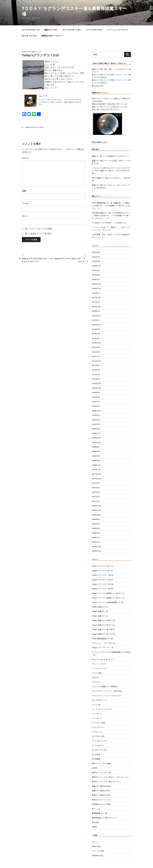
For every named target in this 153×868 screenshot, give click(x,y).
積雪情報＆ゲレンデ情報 (101, 804)
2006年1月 (96, 542)
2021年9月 (96, 252)
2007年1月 (96, 501)
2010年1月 (96, 406)
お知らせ (95, 677)
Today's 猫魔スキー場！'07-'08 (103, 634)
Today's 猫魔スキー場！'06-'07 (103, 630)
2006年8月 (96, 519)
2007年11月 (96, 474)
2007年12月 (96, 470)
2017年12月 (96, 298)
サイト (25, 216)
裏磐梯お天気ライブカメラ (52, 36)
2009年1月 (96, 433)
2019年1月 (96, 279)
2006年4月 (96, 528)
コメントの (98, 851)
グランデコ (96, 682)
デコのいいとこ (98, 732)
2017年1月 (96, 302)
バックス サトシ (101, 230)
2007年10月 (96, 479)
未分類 (94, 768)
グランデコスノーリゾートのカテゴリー (107, 696)
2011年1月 (96, 379)
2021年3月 (96, 261)
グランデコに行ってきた (72, 30)
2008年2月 (96, 461)
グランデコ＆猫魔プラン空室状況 (104, 687)
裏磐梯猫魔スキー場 (99, 813)
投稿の (96, 846)
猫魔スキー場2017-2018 (101, 795)
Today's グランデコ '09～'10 (102, 566)
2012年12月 (96, 343)
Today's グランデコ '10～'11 (102, 571)
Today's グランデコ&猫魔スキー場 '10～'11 (108, 593)
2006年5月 (96, 524)
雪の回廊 (95, 822)
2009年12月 (96, 411)
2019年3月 (96, 275)
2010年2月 (96, 402)
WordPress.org (97, 856)
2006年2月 (96, 538)
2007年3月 (96, 492)
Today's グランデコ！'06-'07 (102, 580)
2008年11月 (96, 442)
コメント (26, 158)
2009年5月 (96, 415)
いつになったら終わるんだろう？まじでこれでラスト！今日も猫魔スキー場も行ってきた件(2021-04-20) (111, 171)
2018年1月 (96, 293)
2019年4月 (96, 270)
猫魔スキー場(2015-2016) (101, 786)
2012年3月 (96, 352)
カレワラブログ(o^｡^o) (30, 30)
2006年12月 (96, 506)
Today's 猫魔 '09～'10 (100, 611)
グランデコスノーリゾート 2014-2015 (107, 691)
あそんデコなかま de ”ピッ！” (103, 659)
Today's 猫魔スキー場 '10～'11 (103, 625)
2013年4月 (96, 329)
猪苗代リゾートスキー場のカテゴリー (106, 782)
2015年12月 (96, 316)
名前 (24, 191)
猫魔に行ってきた (51, 30)
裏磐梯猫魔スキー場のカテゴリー (104, 818)
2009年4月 (96, 420)
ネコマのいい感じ (99, 736)
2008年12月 (96, 438)
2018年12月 (96, 284)
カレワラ (39, 52)
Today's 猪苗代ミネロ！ (101, 607)
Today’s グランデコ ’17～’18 (102, 648)
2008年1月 (96, 465)
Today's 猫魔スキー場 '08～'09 (103, 620)
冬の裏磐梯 (96, 759)
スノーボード (97, 714)
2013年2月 (96, 338)
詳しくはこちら (98, 85)
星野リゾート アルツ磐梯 (101, 764)
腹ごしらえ (96, 809)
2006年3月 (96, 533)
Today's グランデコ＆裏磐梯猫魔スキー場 (108, 602)
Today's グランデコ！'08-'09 (102, 589)
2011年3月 (96, 370)
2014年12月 (96, 325)
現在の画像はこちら (99, 142)
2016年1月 (96, 311)
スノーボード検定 (99, 723)
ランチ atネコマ (98, 745)
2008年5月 (96, 447)
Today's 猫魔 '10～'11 (100, 616)
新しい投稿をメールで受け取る (38, 234)
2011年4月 (96, 365)
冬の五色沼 (96, 754)
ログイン (95, 842)
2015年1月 (96, 320)
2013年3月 (96, 334)
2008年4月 (96, 451)
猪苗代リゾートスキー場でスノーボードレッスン (110, 777)
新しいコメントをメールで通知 (38, 229)
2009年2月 (96, 429)
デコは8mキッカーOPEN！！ (103, 223)
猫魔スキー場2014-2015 (101, 791)
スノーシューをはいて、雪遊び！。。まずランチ (110, 227)
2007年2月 (96, 497)
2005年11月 (96, 551)
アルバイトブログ (99, 664)
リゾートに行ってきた (94, 30)
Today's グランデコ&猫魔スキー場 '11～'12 (108, 598)
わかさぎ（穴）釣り (29, 36)
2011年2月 (96, 375)
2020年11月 (96, 266)
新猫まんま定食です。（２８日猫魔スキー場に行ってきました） (111, 206)
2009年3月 (96, 424)
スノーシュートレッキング (117, 30)
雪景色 (94, 827)
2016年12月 (96, 307)
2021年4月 (96, 257)
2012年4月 (96, 347)
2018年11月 (96, 288)
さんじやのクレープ (99, 700)
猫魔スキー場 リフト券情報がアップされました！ (111, 156)
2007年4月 (96, 488)
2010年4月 (96, 393)
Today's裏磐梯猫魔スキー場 (102, 639)
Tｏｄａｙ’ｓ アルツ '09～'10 (103, 643)
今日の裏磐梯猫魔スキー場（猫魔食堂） (107, 203)
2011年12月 (96, 361)
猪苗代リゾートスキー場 (101, 772)
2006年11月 (96, 510)
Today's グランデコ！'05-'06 (34, 127)
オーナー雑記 (97, 673)
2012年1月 (96, 356)
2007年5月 (96, 483)
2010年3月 (96, 397)
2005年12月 (96, 547)
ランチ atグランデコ (100, 741)
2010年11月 (96, 388)
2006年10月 (96, 515)
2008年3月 (96, 456)
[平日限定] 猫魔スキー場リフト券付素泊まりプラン (111, 213)
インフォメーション (99, 668)
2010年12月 (96, 384)
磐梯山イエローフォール (101, 800)
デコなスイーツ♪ (98, 727)
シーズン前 (96, 705)
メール (25, 204)
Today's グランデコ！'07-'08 (102, 584)
